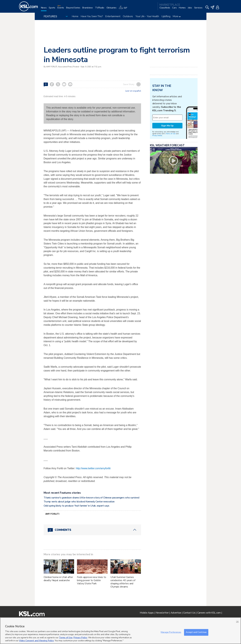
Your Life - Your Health (147, 16)
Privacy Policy (80, 638)
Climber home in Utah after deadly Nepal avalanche (58, 579)
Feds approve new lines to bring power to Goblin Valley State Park (92, 580)
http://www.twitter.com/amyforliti (93, 468)
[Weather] (124, 9)
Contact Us (189, 613)
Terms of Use (171, 134)
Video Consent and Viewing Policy (36, 641)
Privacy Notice (157, 135)
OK (237, 622)
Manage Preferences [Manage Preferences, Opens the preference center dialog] (171, 632)
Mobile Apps (147, 613)
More (177, 16)
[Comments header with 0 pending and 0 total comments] (92, 530)
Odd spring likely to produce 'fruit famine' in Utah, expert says (77, 506)
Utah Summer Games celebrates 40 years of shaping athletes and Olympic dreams (123, 582)
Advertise (176, 613)
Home (75, 16)
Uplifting (166, 16)
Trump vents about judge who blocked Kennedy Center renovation (79, 502)
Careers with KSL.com (209, 613)
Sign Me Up (167, 126)
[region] (120, 631)
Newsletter (162, 613)
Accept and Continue (196, 632)
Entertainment (113, 16)
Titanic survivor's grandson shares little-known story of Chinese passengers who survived (91, 498)
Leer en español (133, 91)
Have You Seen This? (92, 16)
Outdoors (128, 16)
